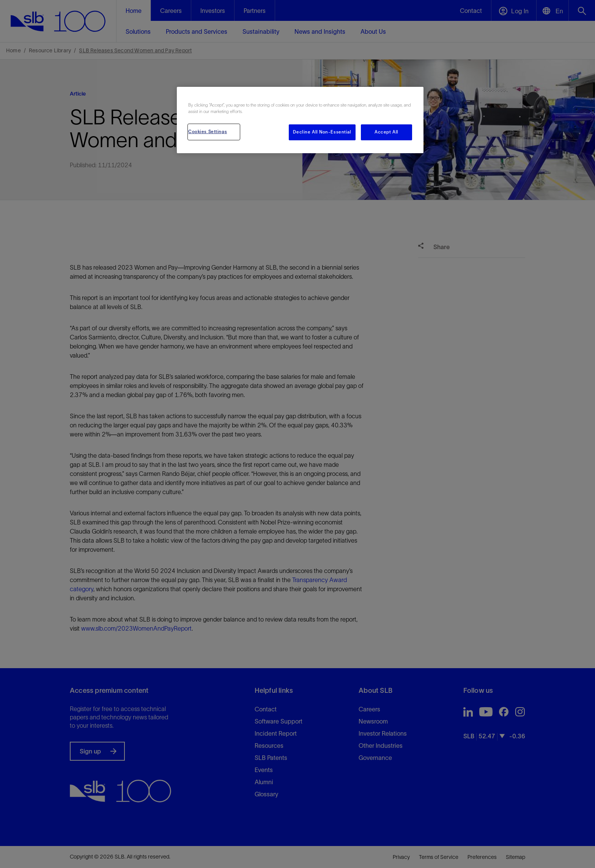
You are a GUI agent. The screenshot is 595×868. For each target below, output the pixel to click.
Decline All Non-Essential (322, 132)
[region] (300, 120)
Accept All (386, 132)
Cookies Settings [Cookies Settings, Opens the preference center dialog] (208, 132)
